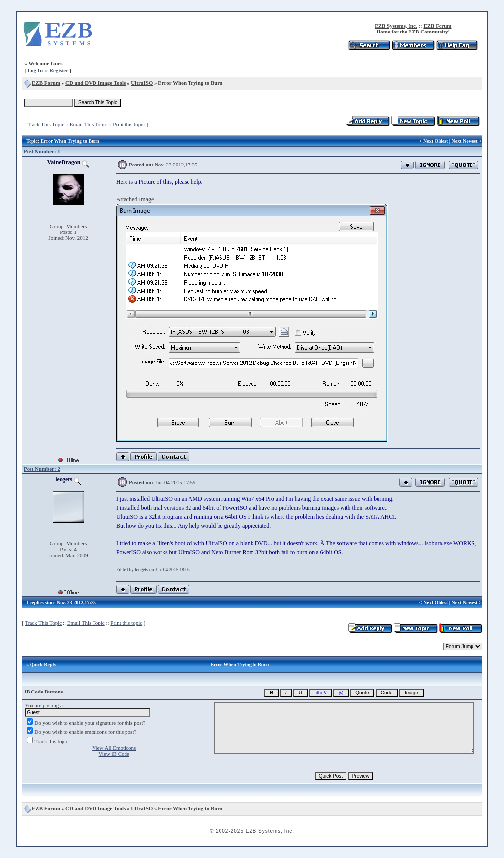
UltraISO (142, 83)
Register (59, 70)
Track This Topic (46, 124)
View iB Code (114, 754)
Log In (35, 70)
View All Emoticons (114, 748)
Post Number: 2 (42, 469)
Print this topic (129, 124)
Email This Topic (89, 124)
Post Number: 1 (42, 151)
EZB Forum (437, 26)
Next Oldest (436, 141)
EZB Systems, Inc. (396, 26)
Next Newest (465, 141)
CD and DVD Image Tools (95, 83)
